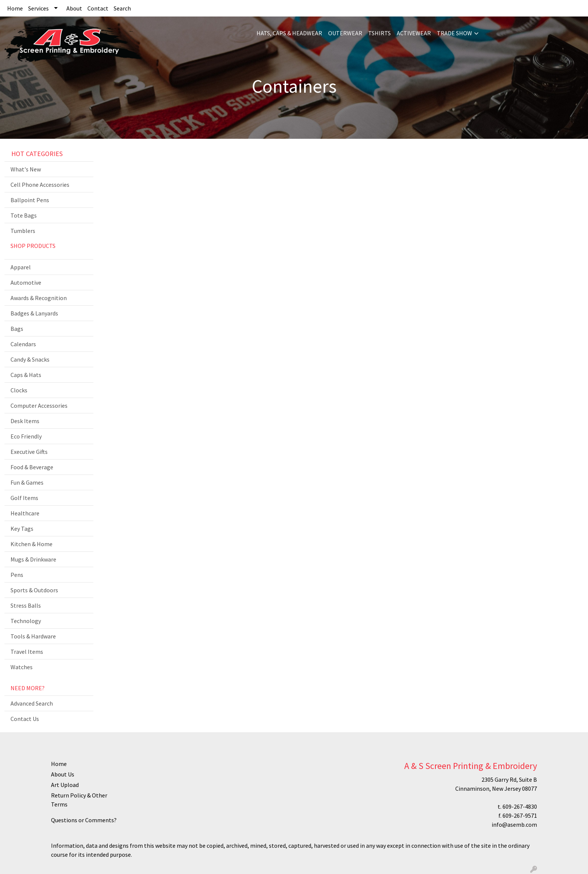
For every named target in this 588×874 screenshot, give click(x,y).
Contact (98, 8)
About (74, 8)
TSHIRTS (379, 33)
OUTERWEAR (345, 33)
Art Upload (65, 785)
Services (38, 8)
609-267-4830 (520, 806)
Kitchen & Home (31, 544)
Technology (26, 621)
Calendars (23, 344)
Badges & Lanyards (34, 313)
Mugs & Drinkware (33, 559)
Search (122, 8)
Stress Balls (26, 605)
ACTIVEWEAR (414, 33)
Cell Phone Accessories (40, 185)
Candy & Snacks (30, 359)
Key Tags (22, 529)
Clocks (19, 390)
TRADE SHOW (454, 33)
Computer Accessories (39, 405)
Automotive (26, 282)
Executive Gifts (29, 452)
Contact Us (25, 719)
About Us (63, 774)
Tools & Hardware (33, 636)
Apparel (21, 267)
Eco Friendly (26, 436)
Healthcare (25, 513)
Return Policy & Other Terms (79, 800)
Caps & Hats (26, 375)
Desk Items (25, 421)
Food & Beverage (32, 467)
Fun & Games (27, 482)
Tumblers (23, 231)
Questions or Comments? (84, 820)
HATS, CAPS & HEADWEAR (289, 33)
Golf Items (24, 498)
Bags (17, 329)
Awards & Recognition (39, 298)
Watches (22, 667)
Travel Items (27, 652)
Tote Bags (24, 215)
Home (15, 8)
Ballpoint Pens (30, 200)
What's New (26, 169)
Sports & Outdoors (34, 590)
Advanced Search (32, 703)
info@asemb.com (514, 824)
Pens (17, 575)
